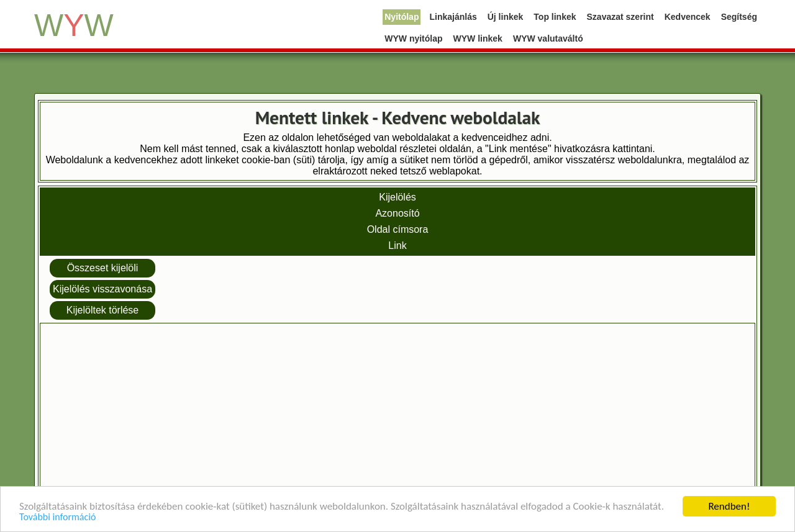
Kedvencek (688, 17)
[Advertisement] (397, 413)
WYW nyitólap (413, 38)
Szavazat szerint (620, 17)
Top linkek (555, 17)
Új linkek (506, 17)
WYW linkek (478, 38)
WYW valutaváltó (548, 38)
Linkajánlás (453, 17)
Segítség (739, 17)
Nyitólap (402, 17)
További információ (57, 517)
